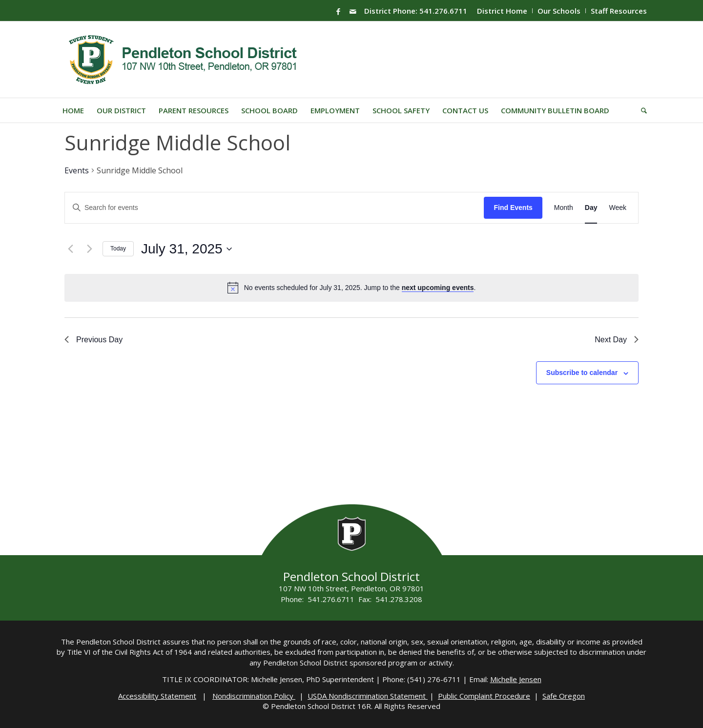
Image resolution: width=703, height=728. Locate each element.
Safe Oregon (564, 696)
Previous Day (93, 340)
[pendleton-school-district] (184, 60)
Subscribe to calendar (582, 373)
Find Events (513, 208)
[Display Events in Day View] (591, 208)
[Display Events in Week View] (618, 208)
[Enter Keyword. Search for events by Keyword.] (274, 208)
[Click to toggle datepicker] (186, 249)
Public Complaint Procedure (484, 696)
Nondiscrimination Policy (254, 696)
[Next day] (89, 249)
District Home (502, 11)
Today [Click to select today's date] (118, 249)
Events (77, 170)
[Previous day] (70, 249)
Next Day (617, 340)
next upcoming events (438, 288)
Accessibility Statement (157, 696)
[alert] (360, 288)
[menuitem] (502, 11)
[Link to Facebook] (338, 11)
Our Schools (559, 11)
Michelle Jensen (516, 679)
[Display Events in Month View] (564, 208)
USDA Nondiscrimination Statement (368, 696)
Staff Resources (619, 11)
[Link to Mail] (353, 11)
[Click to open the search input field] (641, 110)
